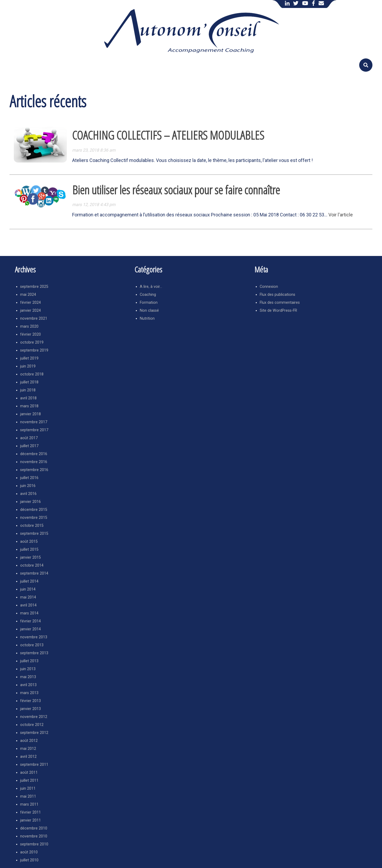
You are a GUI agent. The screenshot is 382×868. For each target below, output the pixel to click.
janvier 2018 (31, 414)
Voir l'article (341, 215)
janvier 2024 (31, 311)
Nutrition (147, 318)
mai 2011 (28, 796)
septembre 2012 (34, 733)
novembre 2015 (34, 518)
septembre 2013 (34, 653)
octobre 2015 (32, 526)
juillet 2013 (29, 661)
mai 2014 (28, 597)
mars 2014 (29, 613)
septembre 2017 (34, 430)
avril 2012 (28, 757)
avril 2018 (28, 398)
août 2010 (29, 852)
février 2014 (31, 621)
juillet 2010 (29, 860)
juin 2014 (28, 589)
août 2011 (29, 773)
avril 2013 (28, 685)
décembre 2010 (34, 828)
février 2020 (31, 334)
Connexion (269, 287)
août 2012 (29, 741)
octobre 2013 (32, 645)
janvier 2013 (31, 709)
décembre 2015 (34, 510)
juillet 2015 (29, 550)
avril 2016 (28, 494)
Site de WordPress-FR (278, 311)
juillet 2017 (29, 446)
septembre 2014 (34, 573)
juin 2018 (28, 390)
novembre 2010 (34, 836)
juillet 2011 (29, 781)
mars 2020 (29, 326)
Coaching (148, 295)
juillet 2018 (29, 382)
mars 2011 (29, 804)
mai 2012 (28, 749)
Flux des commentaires (280, 303)
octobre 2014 (32, 565)
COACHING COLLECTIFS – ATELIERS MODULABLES (168, 135)
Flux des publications (277, 295)
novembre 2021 (34, 318)
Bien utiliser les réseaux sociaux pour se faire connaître (176, 190)
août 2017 (29, 438)
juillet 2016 (29, 478)
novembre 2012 (34, 717)
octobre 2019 (32, 342)
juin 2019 (28, 366)
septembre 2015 (34, 534)
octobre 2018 (32, 374)
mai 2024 (28, 295)
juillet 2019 (29, 358)
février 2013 (31, 701)
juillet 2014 (29, 581)
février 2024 (31, 303)
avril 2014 (28, 605)
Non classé (149, 311)
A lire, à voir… (151, 287)
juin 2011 (28, 788)
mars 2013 (29, 693)
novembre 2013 (34, 637)
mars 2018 (29, 406)
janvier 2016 (31, 502)
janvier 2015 (31, 557)
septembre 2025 (34, 287)
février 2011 (31, 812)
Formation (149, 303)
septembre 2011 (34, 765)
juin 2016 (28, 486)
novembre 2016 (34, 462)
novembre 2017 (34, 422)
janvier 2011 (31, 820)
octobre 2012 (32, 725)
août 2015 (29, 542)
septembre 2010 (34, 844)
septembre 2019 (34, 350)
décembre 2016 (34, 454)
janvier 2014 (31, 629)
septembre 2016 (34, 470)
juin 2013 (28, 669)
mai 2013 (28, 677)
